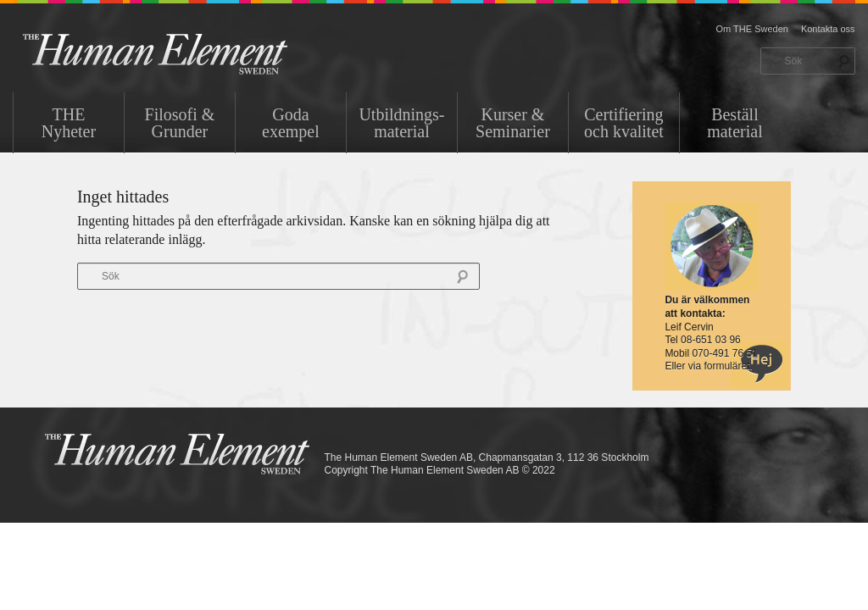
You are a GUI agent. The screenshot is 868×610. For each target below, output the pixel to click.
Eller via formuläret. (708, 366)
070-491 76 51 (724, 353)
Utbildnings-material (401, 123)
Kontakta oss (828, 29)
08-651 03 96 (711, 340)
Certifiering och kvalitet (624, 123)
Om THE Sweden (752, 29)
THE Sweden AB (181, 53)
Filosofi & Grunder (180, 123)
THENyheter (69, 123)
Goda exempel (291, 123)
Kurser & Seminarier (513, 123)
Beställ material (735, 123)
